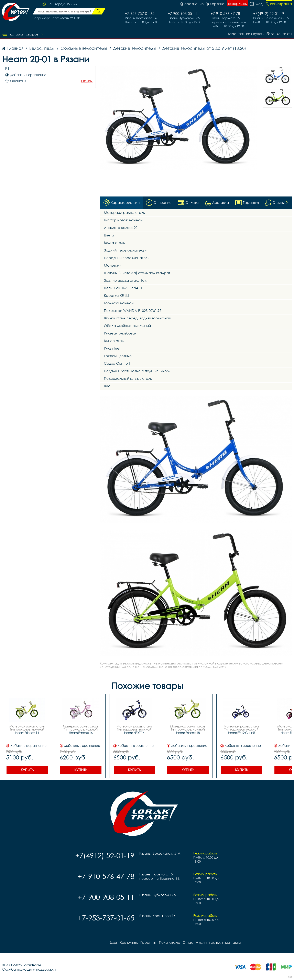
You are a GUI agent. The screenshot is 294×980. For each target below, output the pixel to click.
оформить (237, 4)
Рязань (72, 4)
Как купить (255, 34)
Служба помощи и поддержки (29, 969)
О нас (188, 942)
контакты (284, 34)
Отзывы (87, 81)
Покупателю (170, 942)
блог (270, 34)
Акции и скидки (209, 942)
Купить (27, 770)
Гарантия (236, 34)
